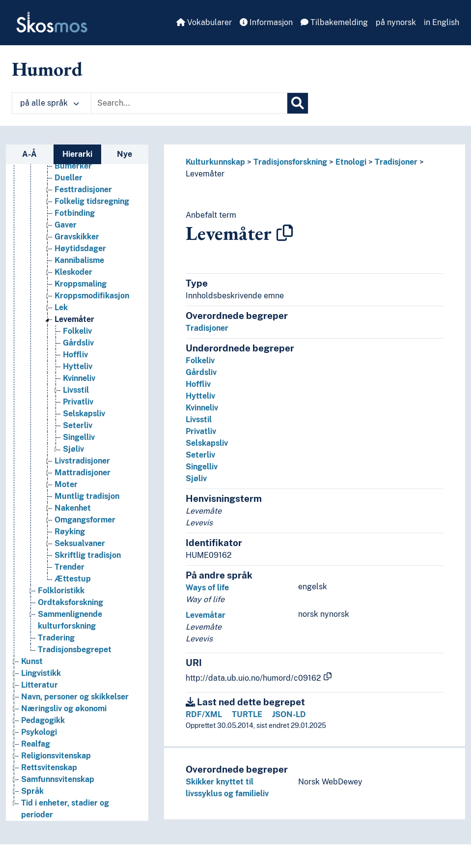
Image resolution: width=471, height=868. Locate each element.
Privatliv (201, 431)
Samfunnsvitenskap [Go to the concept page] (58, 779)
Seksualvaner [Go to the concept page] (80, 543)
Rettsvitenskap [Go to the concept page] (49, 767)
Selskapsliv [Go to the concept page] (84, 414)
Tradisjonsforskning (290, 162)
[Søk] (298, 103)
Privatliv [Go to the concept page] (78, 402)
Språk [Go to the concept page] (32, 791)
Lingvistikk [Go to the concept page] (41, 673)
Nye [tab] (125, 154)
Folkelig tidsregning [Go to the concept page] (92, 201)
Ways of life (207, 588)
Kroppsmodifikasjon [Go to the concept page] (92, 296)
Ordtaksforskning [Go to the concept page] (70, 602)
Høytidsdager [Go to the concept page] (80, 248)
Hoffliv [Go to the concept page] (75, 355)
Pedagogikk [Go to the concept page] (43, 720)
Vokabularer (204, 22)
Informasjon (266, 22)
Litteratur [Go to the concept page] (40, 685)
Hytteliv (200, 396)
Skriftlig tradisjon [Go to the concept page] (88, 555)
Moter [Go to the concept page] (66, 484)
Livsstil (199, 420)
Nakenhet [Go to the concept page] (73, 508)
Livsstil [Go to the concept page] (76, 390)
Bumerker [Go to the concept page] (73, 166)
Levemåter (205, 174)
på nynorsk (396, 22)
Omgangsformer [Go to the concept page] (85, 520)
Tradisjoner (396, 162)
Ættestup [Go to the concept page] (73, 579)
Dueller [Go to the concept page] (69, 178)
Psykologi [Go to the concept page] (39, 732)
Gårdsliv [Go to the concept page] (78, 343)
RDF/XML (204, 714)
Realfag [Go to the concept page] (36, 744)
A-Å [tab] (29, 154)
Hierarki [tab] (77, 154)
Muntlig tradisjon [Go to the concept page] (87, 496)
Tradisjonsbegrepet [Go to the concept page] (75, 650)
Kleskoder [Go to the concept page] (73, 272)
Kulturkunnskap (215, 162)
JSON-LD (289, 714)
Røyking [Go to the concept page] (70, 532)
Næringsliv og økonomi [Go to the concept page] (64, 709)
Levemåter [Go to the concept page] (74, 319)
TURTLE (247, 714)
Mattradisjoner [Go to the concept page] (83, 473)
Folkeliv (200, 361)
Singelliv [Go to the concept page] (79, 437)
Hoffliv (198, 384)
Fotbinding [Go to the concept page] (75, 213)
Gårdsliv (201, 372)
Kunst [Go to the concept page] (32, 661)
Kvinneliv (202, 408)
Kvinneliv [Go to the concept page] (79, 378)
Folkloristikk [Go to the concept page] (61, 591)
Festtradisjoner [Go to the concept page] (83, 189)
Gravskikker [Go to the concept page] (77, 237)
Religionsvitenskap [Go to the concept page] (56, 756)
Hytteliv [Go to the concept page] (78, 366)
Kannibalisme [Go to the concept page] (79, 260)
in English (442, 22)
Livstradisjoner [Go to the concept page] (82, 461)
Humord (47, 69)
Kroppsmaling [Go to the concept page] (81, 284)
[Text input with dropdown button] (189, 103)
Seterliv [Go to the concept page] (78, 425)
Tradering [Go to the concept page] (56, 638)
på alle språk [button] (50, 103)
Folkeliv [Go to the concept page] (77, 331)
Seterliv (200, 455)
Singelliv (202, 467)
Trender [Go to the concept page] (69, 567)
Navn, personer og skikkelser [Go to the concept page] (75, 697)
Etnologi (351, 162)
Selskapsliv (207, 443)
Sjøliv (196, 478)
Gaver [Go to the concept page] (66, 225)
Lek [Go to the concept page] (61, 307)
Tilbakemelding (334, 22)
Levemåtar (206, 615)
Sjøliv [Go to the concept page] (73, 449)
